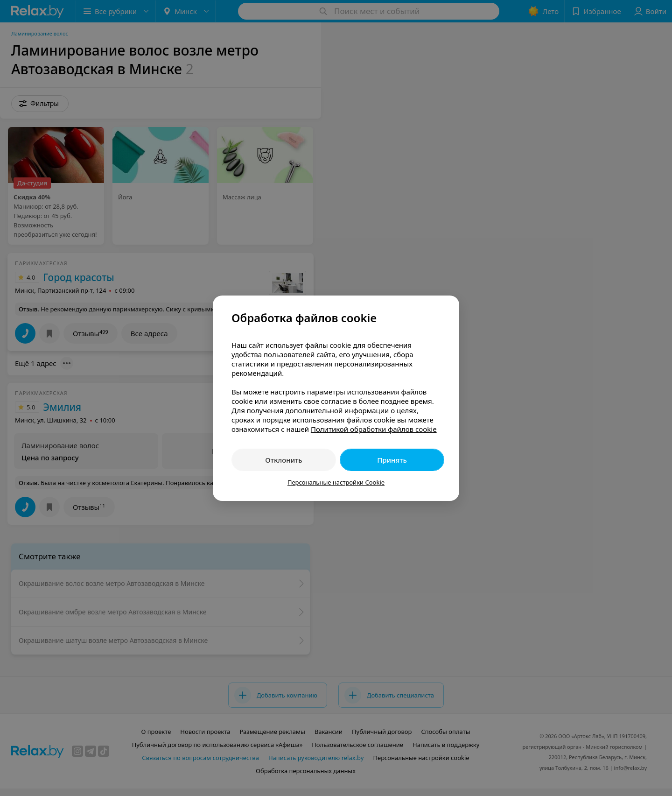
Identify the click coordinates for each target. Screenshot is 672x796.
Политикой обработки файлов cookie (374, 429)
